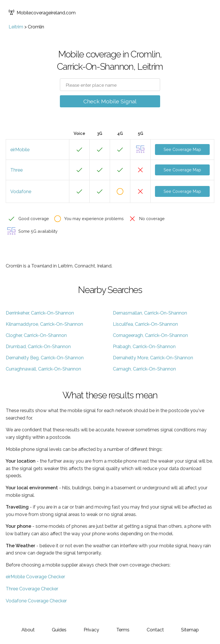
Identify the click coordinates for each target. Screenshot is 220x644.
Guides (59, 630)
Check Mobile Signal (110, 101)
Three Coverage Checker (32, 589)
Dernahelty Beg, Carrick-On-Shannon (45, 358)
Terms (123, 630)
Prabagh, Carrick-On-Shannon (144, 347)
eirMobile (20, 150)
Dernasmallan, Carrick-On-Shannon (150, 313)
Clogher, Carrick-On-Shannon (36, 335)
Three (16, 170)
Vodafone (21, 192)
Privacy (91, 630)
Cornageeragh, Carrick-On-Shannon (150, 335)
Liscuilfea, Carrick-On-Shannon (145, 324)
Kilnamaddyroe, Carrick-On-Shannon (44, 324)
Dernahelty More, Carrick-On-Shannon (153, 358)
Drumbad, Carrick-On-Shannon (38, 347)
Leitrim (16, 27)
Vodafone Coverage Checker (36, 601)
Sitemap (190, 630)
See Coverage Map (182, 149)
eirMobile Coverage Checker (35, 577)
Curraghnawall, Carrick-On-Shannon (43, 369)
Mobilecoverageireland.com (42, 13)
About (28, 630)
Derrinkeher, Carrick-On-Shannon (40, 313)
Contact (155, 630)
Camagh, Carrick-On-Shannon (144, 369)
